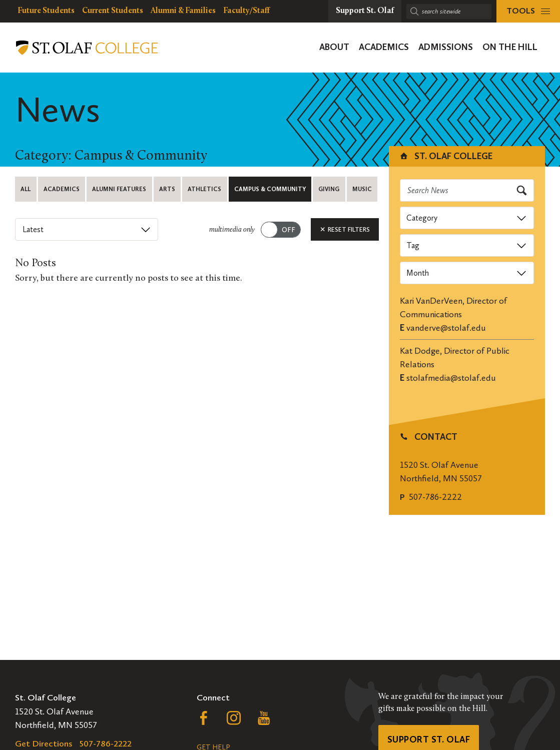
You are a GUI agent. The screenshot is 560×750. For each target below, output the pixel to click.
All (26, 189)
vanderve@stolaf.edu (446, 328)
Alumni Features (119, 189)
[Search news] (467, 190)
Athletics (204, 189)
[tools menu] (528, 11)
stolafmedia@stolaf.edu (451, 378)
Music (362, 189)
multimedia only (232, 230)
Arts (167, 189)
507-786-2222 (435, 497)
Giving (329, 189)
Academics (62, 189)
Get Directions (44, 743)
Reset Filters (345, 229)
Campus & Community (270, 189)
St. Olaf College (446, 156)
